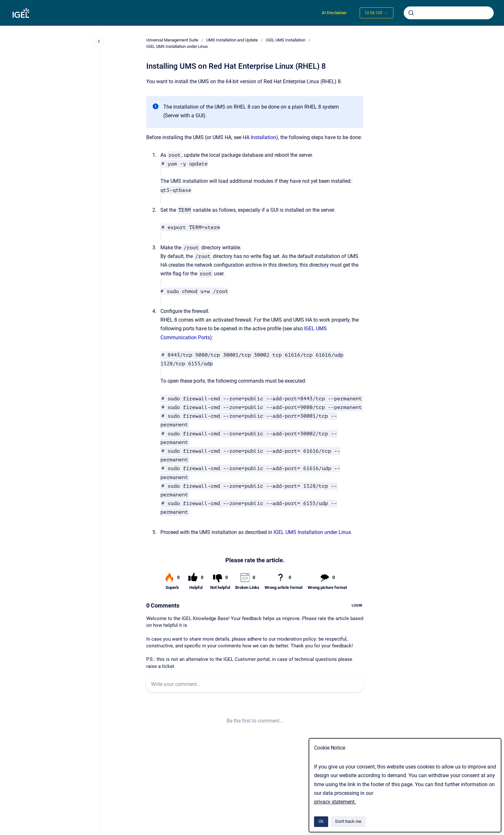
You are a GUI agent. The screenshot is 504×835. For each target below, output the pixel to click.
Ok (321, 821)
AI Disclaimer (334, 13)
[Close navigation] (99, 41)
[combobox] (449, 13)
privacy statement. (335, 802)
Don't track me (348, 821)
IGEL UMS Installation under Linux (177, 46)
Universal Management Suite (172, 40)
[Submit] (411, 13)
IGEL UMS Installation (286, 40)
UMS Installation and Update (232, 40)
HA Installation (259, 137)
